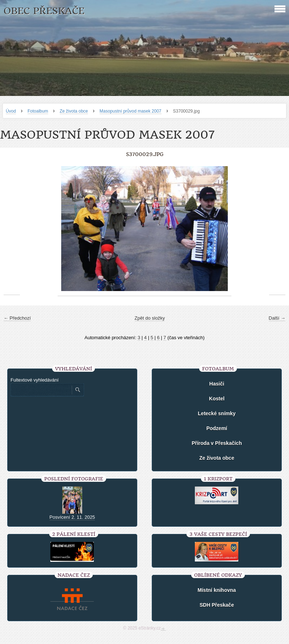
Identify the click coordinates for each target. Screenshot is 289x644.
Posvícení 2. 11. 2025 (72, 517)
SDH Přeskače (217, 605)
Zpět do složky (150, 318)
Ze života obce (74, 111)
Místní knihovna (217, 590)
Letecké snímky (217, 413)
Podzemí (217, 428)
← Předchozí (17, 318)
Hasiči (217, 384)
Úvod (11, 111)
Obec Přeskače (44, 11)
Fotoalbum (38, 111)
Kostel (217, 399)
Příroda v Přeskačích (217, 443)
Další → (277, 318)
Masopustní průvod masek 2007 (131, 111)
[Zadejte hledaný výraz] (41, 390)
